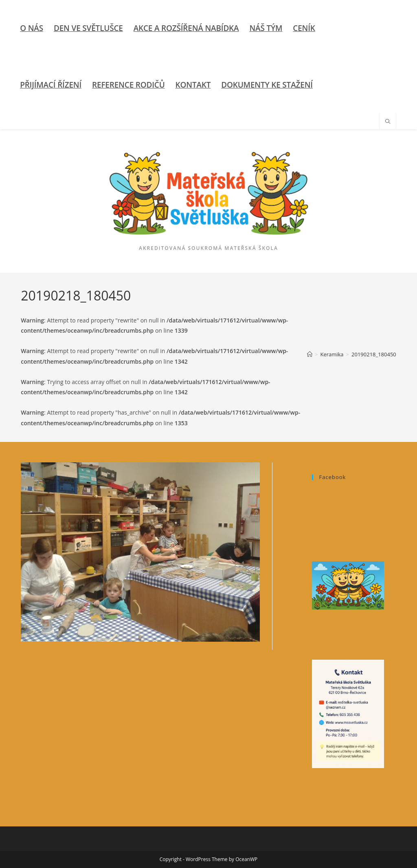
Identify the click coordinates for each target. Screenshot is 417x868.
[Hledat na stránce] (388, 122)
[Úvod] (310, 354)
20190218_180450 (374, 354)
